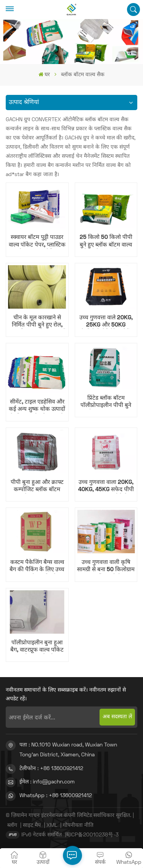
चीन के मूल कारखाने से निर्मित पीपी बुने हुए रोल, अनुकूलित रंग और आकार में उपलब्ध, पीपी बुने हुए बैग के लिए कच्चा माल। (37, 322)
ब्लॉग (12, 826)
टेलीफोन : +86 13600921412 (51, 769)
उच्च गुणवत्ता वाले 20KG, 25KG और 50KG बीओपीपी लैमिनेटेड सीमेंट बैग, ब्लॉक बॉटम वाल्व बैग (106, 322)
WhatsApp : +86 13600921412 (56, 796)
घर (44, 74)
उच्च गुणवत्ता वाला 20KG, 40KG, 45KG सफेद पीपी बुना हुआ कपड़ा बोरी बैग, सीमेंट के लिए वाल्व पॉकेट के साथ (106, 487)
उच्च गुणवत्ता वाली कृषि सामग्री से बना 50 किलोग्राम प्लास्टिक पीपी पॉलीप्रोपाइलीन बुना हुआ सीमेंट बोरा (106, 567)
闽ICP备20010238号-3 (92, 835)
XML (52, 826)
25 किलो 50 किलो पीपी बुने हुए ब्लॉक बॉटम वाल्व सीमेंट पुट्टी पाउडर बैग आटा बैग (106, 242)
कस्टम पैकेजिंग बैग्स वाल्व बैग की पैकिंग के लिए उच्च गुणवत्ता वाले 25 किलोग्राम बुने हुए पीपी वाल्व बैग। (37, 567)
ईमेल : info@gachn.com (47, 782)
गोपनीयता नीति (78, 826)
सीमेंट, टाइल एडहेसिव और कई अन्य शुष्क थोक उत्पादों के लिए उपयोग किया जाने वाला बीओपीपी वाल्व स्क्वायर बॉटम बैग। (37, 406)
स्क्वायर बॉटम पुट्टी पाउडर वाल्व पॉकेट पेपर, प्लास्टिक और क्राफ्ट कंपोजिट (37, 242)
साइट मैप (32, 826)
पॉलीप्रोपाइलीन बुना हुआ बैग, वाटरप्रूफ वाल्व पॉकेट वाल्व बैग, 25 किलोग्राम (37, 647)
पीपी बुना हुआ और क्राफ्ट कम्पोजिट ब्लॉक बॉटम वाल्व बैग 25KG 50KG (37, 487)
